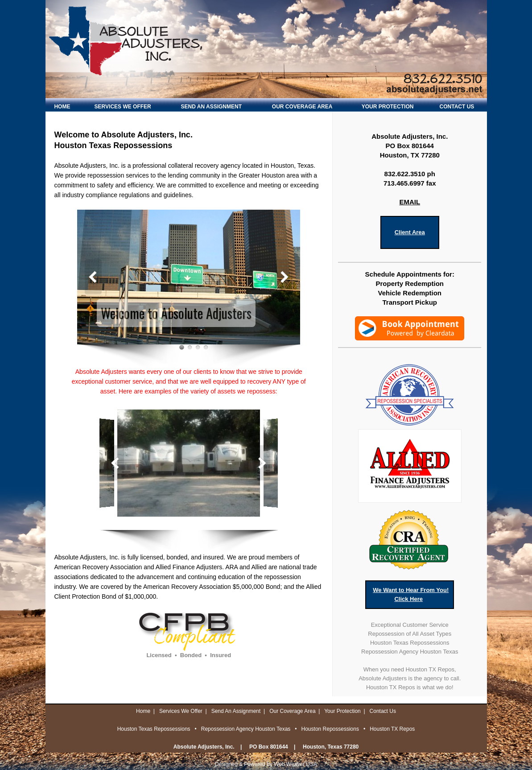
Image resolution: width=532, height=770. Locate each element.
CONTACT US (457, 107)
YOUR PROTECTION (388, 107)
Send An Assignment (236, 711)
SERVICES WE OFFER (123, 107)
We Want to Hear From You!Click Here (411, 594)
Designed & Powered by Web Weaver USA (266, 764)
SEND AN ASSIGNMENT (211, 107)
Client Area (410, 232)
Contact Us (383, 711)
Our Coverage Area (292, 711)
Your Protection (342, 711)
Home (143, 711)
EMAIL (410, 202)
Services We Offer (181, 711)
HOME (62, 107)
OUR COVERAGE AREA (302, 107)
